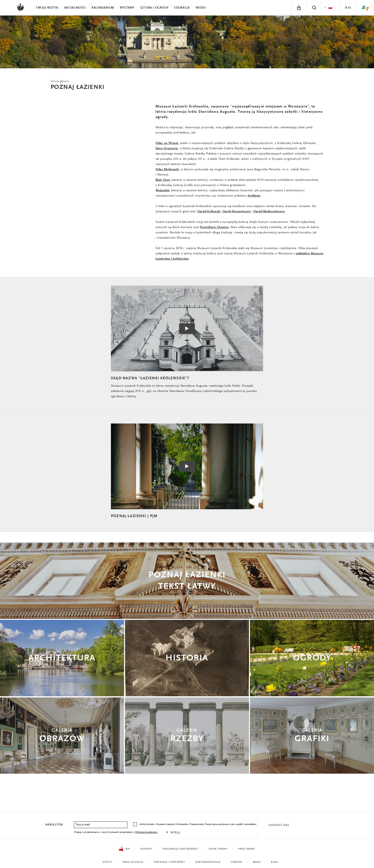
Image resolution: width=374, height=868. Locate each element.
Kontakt (146, 849)
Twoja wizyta (47, 8)
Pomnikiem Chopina (214, 227)
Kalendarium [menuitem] (103, 8)
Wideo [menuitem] (201, 8)
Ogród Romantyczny (236, 212)
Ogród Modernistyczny (269, 212)
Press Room (247, 849)
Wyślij (175, 833)
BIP (124, 849)
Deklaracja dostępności (180, 849)
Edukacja (182, 8)
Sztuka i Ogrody (154, 8)
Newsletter (54, 825)
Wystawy (127, 8)
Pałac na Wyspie (167, 143)
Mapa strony (218, 849)
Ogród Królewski (209, 212)
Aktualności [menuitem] (75, 8)
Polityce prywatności (147, 832)
